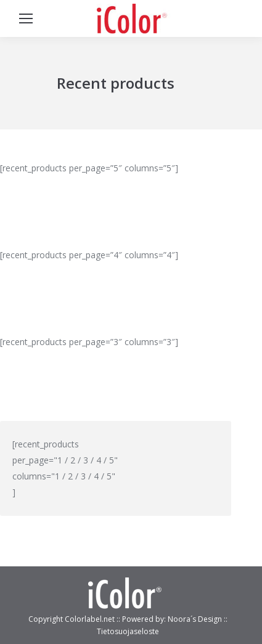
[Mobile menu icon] (26, 18)
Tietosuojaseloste (128, 631)
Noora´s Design (196, 619)
